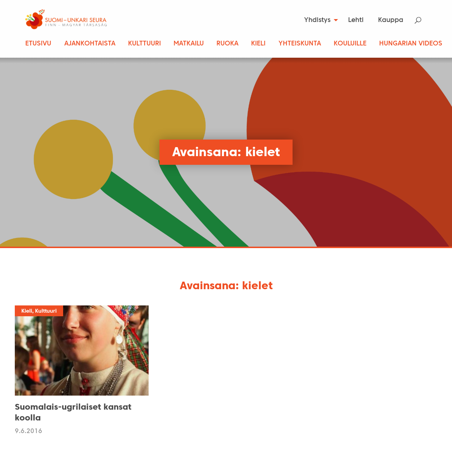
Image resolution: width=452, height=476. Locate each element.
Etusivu (38, 44)
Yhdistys (317, 20)
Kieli (258, 44)
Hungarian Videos (411, 44)
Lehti (356, 20)
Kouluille (350, 44)
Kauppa (391, 20)
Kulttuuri (144, 44)
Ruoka (227, 44)
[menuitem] (319, 20)
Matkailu (189, 44)
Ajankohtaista (90, 44)
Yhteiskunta (300, 44)
